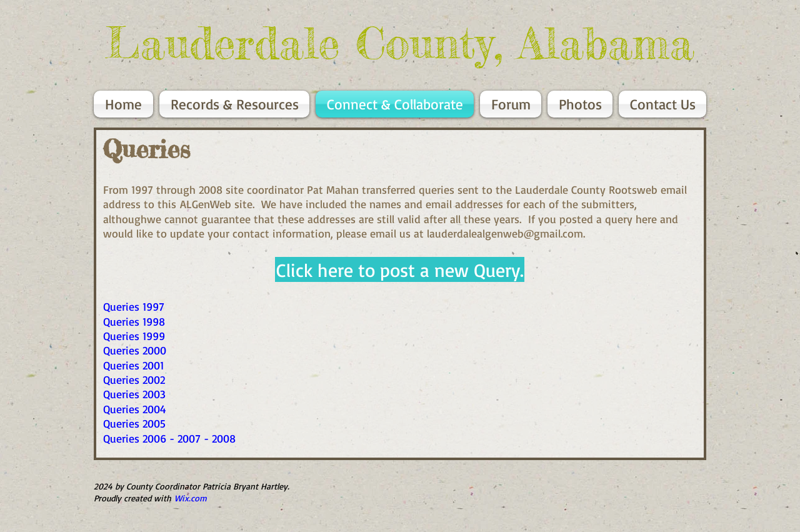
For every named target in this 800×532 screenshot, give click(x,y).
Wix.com (191, 498)
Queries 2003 (134, 394)
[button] (400, 269)
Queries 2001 (133, 365)
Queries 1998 (134, 321)
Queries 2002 (134, 379)
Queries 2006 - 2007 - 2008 (169, 438)
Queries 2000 (135, 350)
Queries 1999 (134, 336)
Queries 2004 (135, 409)
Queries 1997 (134, 306)
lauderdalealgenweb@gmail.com (505, 233)
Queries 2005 (134, 423)
